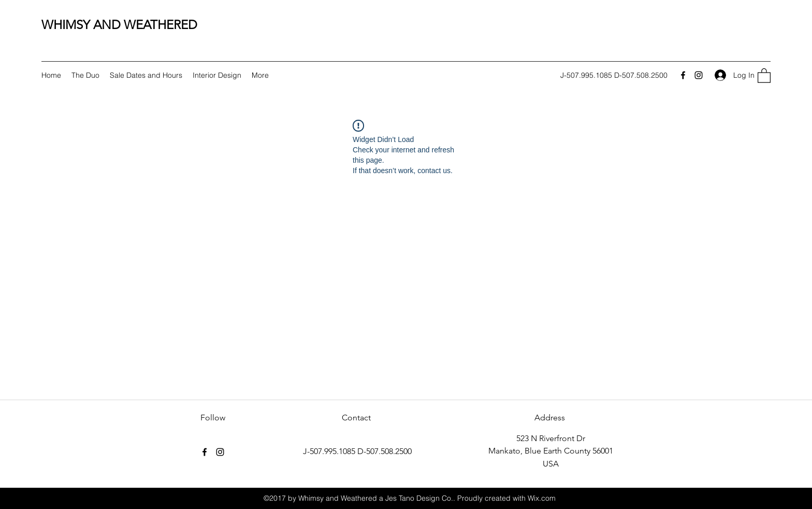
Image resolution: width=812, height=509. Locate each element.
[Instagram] (699, 75)
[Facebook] (683, 75)
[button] (764, 75)
